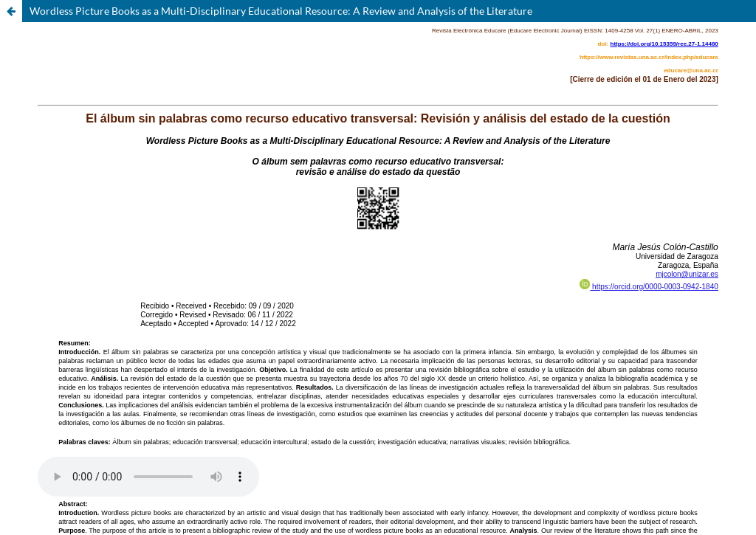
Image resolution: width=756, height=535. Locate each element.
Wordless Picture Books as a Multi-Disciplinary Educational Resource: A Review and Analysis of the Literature (281, 11)
